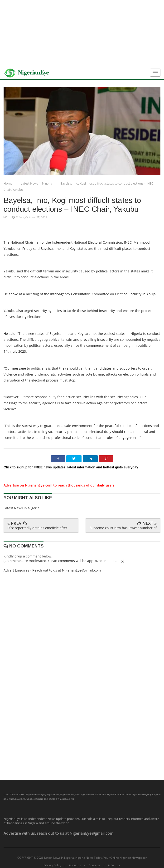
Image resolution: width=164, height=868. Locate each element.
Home (8, 183)
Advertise (114, 865)
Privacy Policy (52, 865)
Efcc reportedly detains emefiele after (37, 528)
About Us (75, 865)
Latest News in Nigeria (37, 183)
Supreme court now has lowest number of (123, 528)
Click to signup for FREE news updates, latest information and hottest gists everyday (71, 467)
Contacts (94, 865)
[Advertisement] (82, 33)
